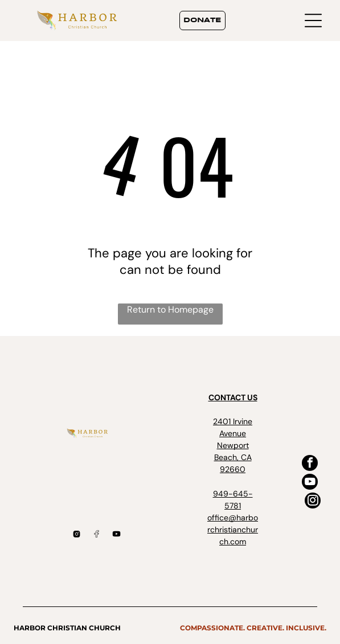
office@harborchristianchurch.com (233, 530)
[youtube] (310, 483)
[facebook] (310, 464)
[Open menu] (313, 20)
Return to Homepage (170, 309)
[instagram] (313, 502)
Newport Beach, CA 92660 (233, 457)
